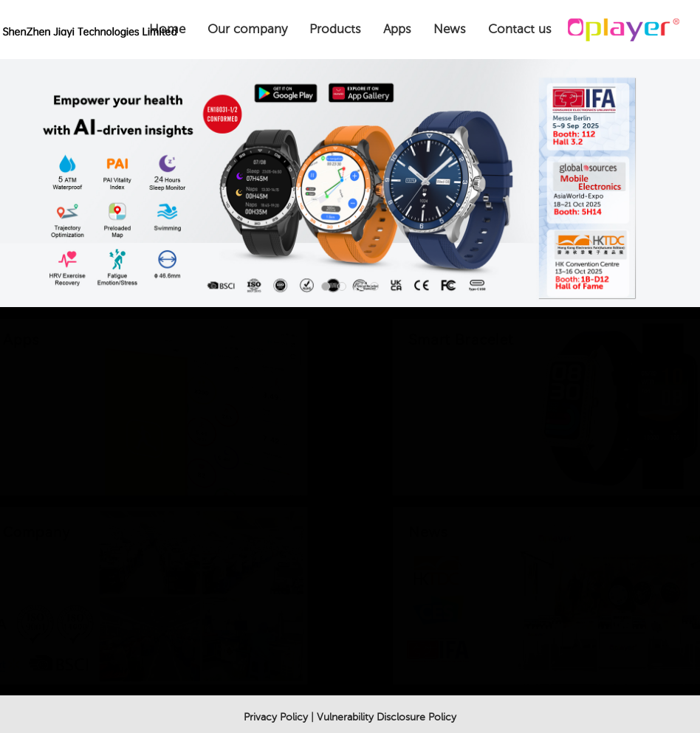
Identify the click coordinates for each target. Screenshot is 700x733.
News (450, 29)
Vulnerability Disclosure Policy (387, 717)
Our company (247, 29)
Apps (397, 29)
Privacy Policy (276, 717)
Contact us (520, 29)
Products (335, 29)
